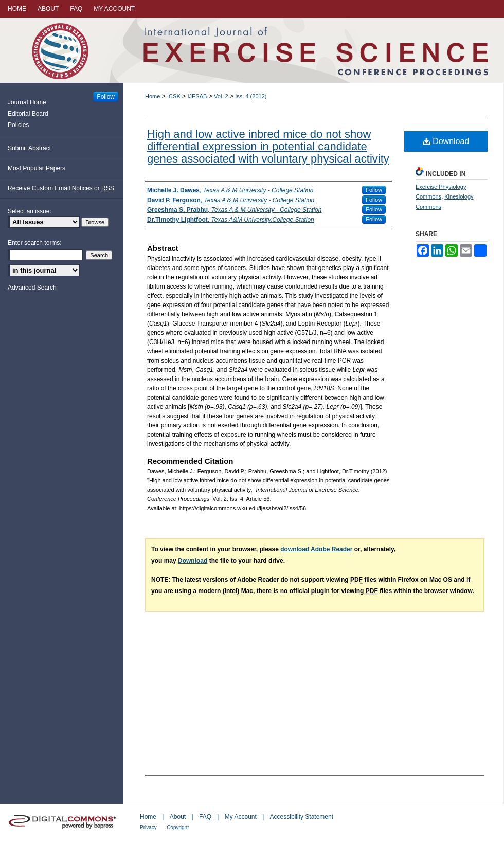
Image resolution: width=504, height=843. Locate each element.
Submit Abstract (29, 148)
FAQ (205, 817)
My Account (241, 817)
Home (152, 96)
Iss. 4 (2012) (251, 96)
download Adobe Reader (316, 549)
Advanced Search (32, 288)
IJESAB (197, 96)
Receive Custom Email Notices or (61, 189)
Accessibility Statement (302, 817)
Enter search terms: (35, 243)
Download (446, 141)
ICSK (174, 96)
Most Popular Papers (37, 168)
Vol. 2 (221, 96)
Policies (18, 125)
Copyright (178, 827)
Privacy (148, 827)
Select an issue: (30, 211)
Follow (374, 190)
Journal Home (27, 102)
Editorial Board (28, 114)
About (178, 817)
